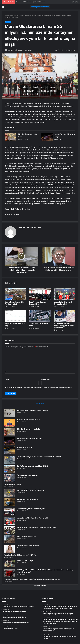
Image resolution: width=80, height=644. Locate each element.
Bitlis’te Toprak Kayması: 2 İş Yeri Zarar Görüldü (33, 466)
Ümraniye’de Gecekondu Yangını (28, 475)
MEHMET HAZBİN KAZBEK (16, 50)
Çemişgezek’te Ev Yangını (13, 485)
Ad (6, 371)
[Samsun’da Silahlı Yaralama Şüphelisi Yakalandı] (11, 413)
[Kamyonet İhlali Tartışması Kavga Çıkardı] (11, 493)
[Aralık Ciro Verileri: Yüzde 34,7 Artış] (15, 315)
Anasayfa (8, 15)
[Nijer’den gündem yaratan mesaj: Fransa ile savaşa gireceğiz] (11, 530)
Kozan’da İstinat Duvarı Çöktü (27, 537)
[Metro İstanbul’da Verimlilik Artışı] (11, 549)
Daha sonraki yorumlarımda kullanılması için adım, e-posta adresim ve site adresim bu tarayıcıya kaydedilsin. (40, 387)
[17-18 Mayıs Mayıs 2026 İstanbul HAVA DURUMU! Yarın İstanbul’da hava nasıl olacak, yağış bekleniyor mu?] (11, 573)
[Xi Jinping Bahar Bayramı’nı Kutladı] (11, 423)
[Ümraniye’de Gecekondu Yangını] (11, 478)
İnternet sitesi (46, 379)
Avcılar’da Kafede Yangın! (26, 561)
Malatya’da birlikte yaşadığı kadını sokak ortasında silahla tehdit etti (40, 457)
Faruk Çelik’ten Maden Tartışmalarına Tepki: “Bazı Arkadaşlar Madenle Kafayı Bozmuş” (33, 579)
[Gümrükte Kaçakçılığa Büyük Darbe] (11, 137)
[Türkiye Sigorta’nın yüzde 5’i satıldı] (40, 315)
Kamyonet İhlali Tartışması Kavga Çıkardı (31, 490)
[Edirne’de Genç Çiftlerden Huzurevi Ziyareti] (40, 293)
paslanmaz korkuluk (40, 587)
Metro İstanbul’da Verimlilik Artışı (29, 546)
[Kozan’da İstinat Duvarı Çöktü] (11, 539)
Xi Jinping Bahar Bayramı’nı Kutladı (29, 420)
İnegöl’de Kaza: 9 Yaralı (25, 448)
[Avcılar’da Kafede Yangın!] (11, 564)
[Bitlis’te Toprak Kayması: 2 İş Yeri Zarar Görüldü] (15, 293)
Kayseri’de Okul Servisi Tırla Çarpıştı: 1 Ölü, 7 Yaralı (21, 555)
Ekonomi (16, 15)
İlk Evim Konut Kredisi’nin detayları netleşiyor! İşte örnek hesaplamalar (64, 325)
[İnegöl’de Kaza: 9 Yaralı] (11, 450)
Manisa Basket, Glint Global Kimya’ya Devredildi (33, 518)
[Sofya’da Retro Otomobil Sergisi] (11, 502)
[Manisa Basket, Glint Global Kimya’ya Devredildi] (65, 293)
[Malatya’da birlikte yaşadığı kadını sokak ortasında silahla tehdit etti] (11, 460)
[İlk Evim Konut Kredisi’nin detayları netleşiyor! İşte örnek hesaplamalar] (65, 315)
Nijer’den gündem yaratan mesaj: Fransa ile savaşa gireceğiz (37, 527)
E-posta (8, 379)
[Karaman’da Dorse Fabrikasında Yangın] (47, 137)
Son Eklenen (40, 403)
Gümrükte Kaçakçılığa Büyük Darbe (29, 429)
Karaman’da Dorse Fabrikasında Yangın (31, 438)
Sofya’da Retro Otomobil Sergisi (28, 499)
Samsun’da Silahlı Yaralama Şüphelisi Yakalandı (31, 2)
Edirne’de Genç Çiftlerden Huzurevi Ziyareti (32, 509)
